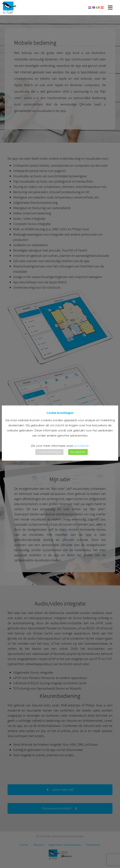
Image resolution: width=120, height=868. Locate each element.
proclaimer (81, 446)
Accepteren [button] (78, 452)
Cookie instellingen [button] (49, 452)
